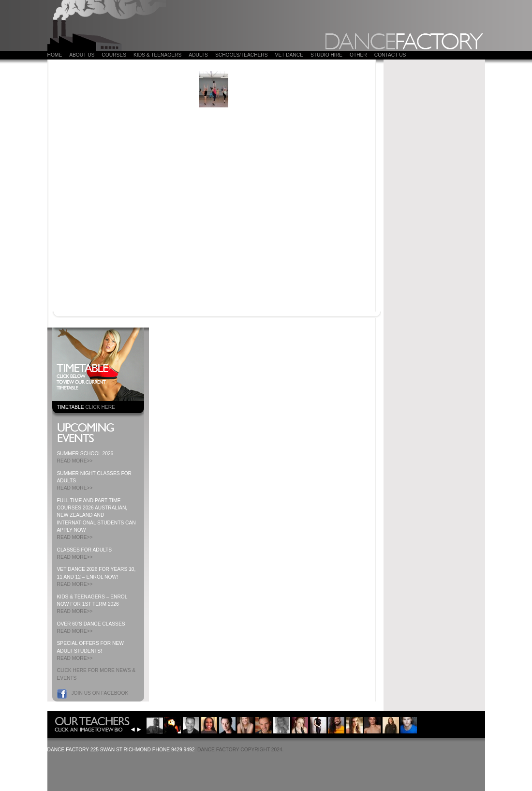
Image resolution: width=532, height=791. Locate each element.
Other (358, 55)
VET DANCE (289, 55)
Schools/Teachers (242, 55)
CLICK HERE (100, 407)
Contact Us (390, 55)
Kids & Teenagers (157, 55)
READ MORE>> (75, 461)
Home (55, 55)
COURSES (114, 55)
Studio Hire (326, 55)
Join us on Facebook (100, 693)
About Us (82, 55)
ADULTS (198, 55)
